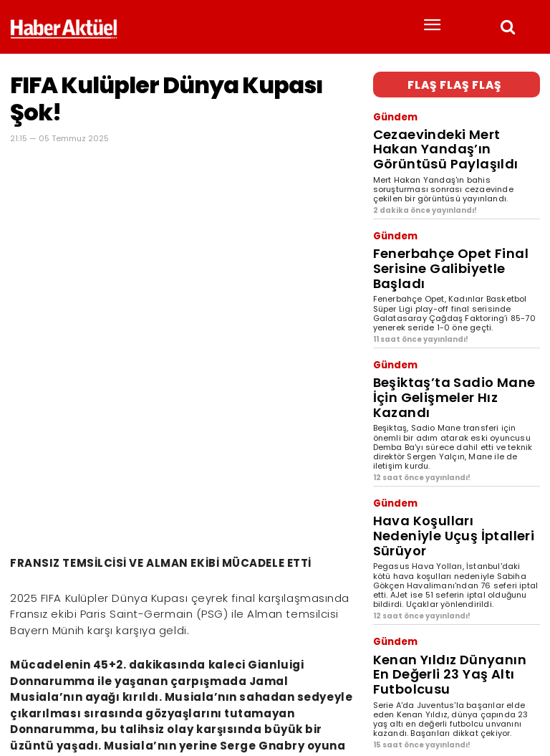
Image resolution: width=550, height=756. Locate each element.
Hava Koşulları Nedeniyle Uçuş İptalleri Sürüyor (443, 415)
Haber (24, 693)
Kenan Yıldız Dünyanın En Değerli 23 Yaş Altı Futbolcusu (454, 520)
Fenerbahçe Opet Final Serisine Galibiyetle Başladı (446, 212)
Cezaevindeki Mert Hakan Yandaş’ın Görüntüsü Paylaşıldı (456, 126)
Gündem (391, 111)
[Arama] (525, 669)
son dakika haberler (119, 693)
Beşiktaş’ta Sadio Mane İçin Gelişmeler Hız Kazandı (436, 309)
